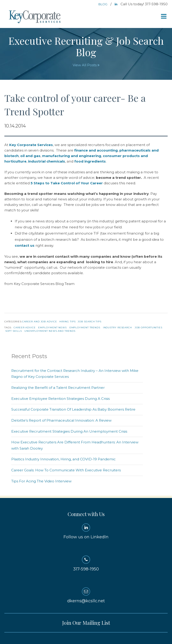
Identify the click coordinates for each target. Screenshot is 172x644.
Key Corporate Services (35, 17)
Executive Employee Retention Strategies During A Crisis (60, 399)
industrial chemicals (47, 161)
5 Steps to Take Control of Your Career (67, 183)
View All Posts (86, 65)
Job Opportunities (149, 328)
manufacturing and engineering (72, 156)
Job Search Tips (90, 322)
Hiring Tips (67, 322)
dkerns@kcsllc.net (86, 595)
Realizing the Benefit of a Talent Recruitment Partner (58, 388)
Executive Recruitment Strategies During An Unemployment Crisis (69, 431)
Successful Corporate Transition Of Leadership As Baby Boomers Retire (73, 409)
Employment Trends (85, 328)
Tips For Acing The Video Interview (41, 481)
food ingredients (90, 161)
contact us (25, 245)
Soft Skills (14, 331)
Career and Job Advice (40, 322)
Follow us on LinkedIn (86, 531)
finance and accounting (96, 150)
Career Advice (25, 328)
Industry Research (118, 328)
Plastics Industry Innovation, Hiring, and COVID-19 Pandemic (63, 459)
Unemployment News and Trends (50, 331)
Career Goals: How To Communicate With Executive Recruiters (66, 470)
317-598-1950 (86, 564)
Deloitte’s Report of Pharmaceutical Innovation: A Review (61, 420)
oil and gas (30, 156)
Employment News (52, 328)
